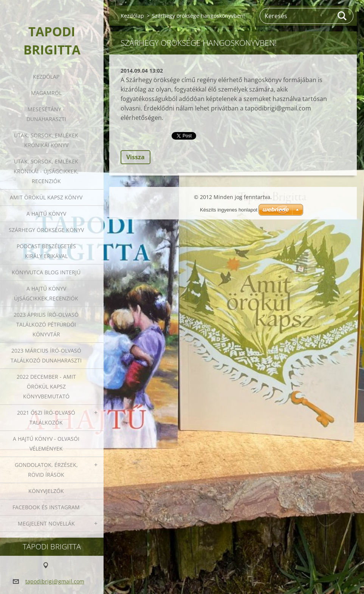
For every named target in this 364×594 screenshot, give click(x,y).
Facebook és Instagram (46, 507)
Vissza (136, 157)
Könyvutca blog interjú (46, 272)
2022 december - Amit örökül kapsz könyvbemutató (46, 386)
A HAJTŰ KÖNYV (46, 214)
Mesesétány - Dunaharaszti (46, 114)
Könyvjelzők (46, 491)
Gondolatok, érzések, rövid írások (46, 470)
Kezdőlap (46, 77)
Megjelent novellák (46, 523)
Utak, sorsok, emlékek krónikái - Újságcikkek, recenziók (46, 171)
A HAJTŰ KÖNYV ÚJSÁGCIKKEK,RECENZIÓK (46, 293)
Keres (342, 16)
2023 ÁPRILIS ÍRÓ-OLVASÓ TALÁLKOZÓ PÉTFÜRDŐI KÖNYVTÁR (46, 324)
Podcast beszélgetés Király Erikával (46, 251)
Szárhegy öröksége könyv (46, 230)
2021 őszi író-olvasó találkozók (46, 418)
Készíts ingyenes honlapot (229, 210)
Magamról (46, 93)
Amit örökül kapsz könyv (46, 197)
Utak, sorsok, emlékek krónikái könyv (46, 140)
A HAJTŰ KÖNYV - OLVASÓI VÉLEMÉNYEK (46, 444)
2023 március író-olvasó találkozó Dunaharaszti (46, 355)
